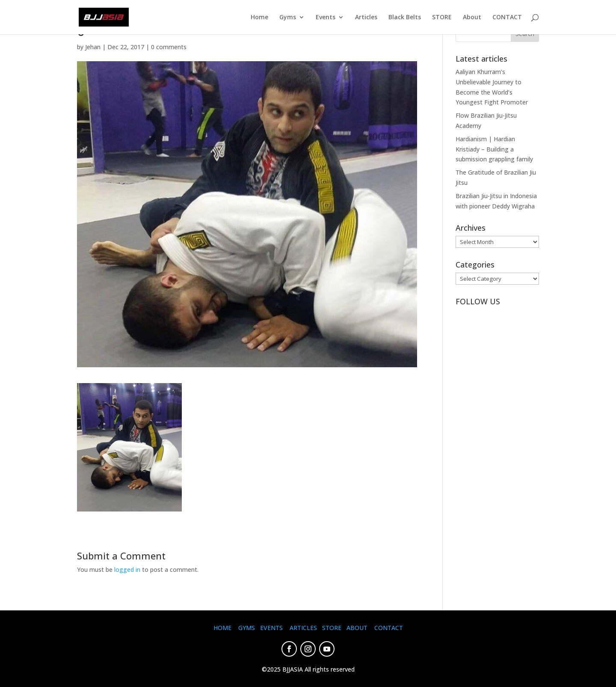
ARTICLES (303, 628)
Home (259, 18)
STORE (442, 18)
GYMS (247, 628)
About (472, 18)
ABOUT (357, 628)
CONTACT (507, 18)
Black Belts (405, 18)
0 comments (169, 47)
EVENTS (271, 628)
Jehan (93, 47)
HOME (222, 628)
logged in (127, 570)
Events (326, 18)
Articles (366, 18)
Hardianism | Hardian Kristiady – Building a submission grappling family (494, 149)
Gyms (288, 18)
